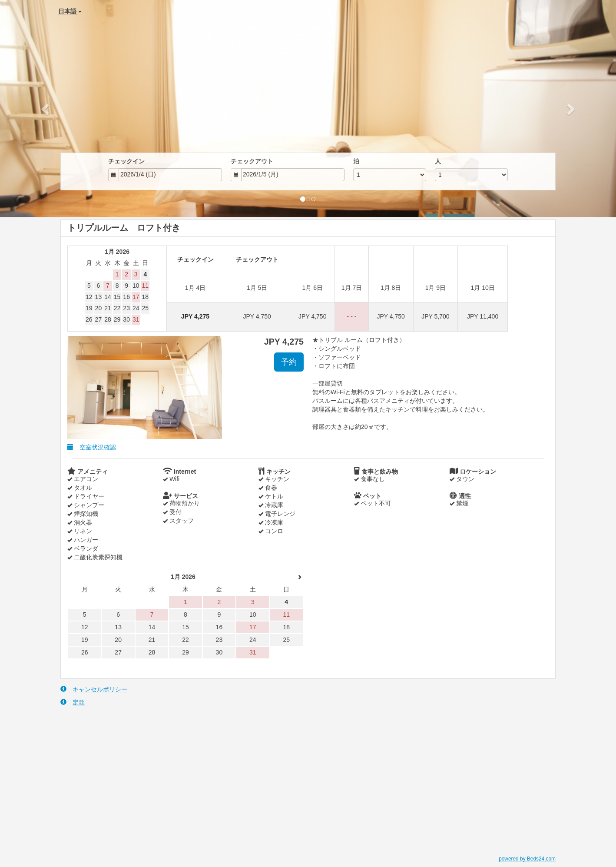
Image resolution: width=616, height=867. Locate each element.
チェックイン (126, 161)
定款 (73, 702)
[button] (46, 109)
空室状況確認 (92, 447)
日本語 (70, 11)
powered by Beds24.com (527, 859)
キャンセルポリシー (94, 689)
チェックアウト (252, 161)
